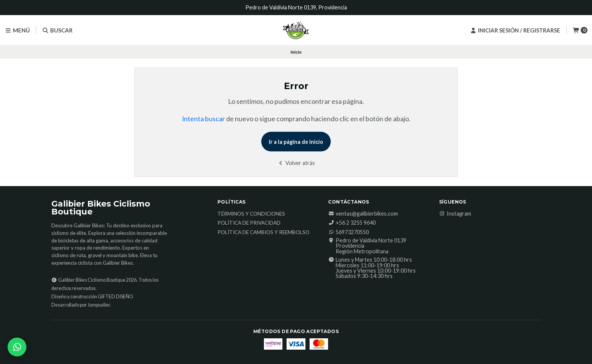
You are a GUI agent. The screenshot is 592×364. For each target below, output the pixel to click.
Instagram (455, 214)
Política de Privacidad (249, 223)
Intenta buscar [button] (203, 119)
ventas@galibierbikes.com (363, 214)
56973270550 (348, 232)
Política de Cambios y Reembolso (264, 233)
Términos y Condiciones (251, 214)
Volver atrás (296, 163)
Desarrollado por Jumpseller (81, 305)
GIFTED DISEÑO (116, 297)
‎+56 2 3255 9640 (352, 223)
